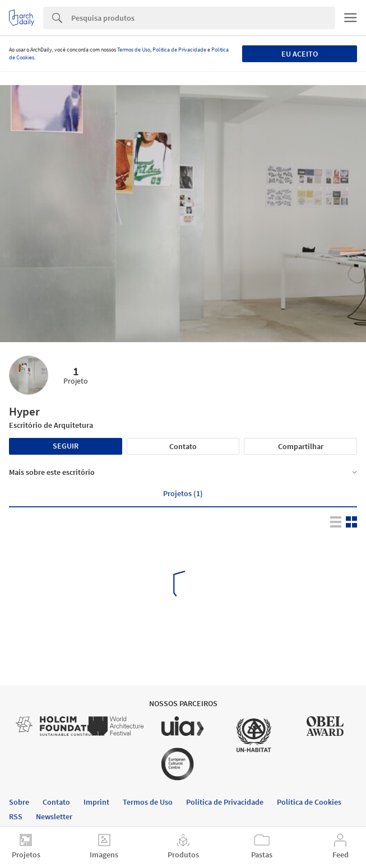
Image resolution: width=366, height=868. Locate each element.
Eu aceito (300, 54)
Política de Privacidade (179, 50)
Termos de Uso (134, 50)
